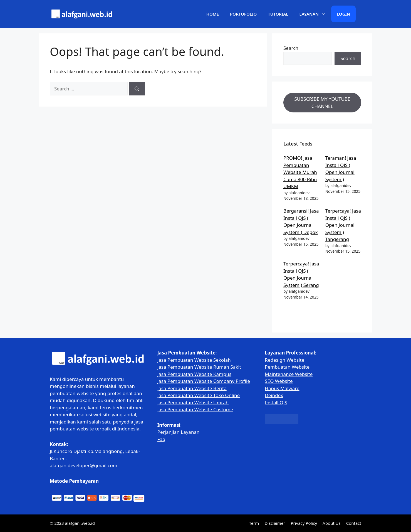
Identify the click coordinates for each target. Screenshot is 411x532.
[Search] (137, 89)
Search (291, 48)
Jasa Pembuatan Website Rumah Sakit (199, 367)
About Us (332, 523)
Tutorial (278, 14)
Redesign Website (284, 360)
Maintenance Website (289, 374)
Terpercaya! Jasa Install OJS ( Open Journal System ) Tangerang (343, 225)
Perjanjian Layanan (179, 432)
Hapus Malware (282, 388)
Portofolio (243, 14)
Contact (354, 523)
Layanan (315, 14)
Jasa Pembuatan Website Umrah (193, 402)
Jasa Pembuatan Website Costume (195, 409)
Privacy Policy (304, 523)
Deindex (274, 395)
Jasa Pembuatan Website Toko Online (199, 395)
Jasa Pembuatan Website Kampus (194, 374)
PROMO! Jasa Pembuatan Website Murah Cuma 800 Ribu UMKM (300, 172)
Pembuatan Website (287, 367)
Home (213, 14)
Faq (161, 439)
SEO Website (279, 381)
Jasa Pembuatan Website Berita (192, 388)
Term (254, 523)
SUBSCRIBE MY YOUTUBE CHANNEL (322, 103)
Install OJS (276, 402)
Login (343, 14)
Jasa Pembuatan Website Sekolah (194, 360)
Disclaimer (275, 523)
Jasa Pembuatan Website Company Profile (204, 381)
